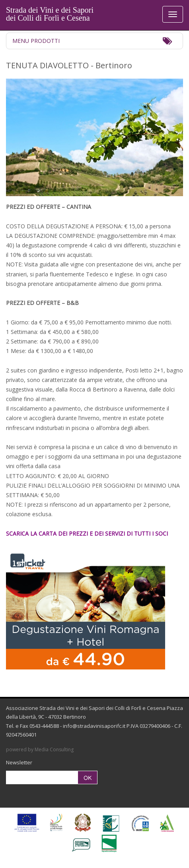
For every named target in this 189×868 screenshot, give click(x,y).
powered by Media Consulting (40, 749)
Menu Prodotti (36, 41)
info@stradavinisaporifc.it (94, 726)
